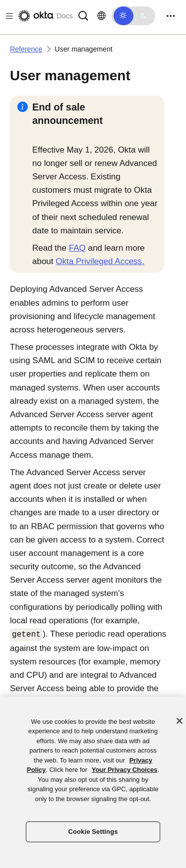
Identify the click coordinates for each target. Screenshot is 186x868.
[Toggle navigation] (171, 16)
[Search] (83, 15)
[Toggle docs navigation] (7, 16)
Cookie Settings (93, 832)
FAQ (77, 248)
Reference (26, 49)
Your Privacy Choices (125, 770)
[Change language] (101, 16)
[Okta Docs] (45, 16)
